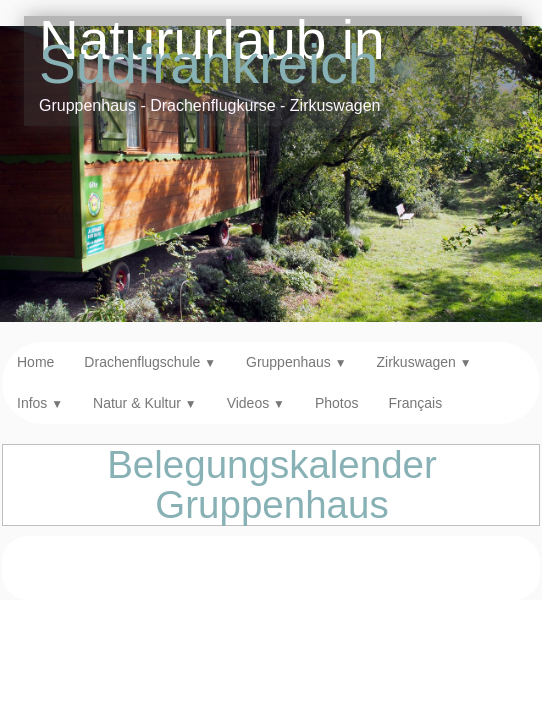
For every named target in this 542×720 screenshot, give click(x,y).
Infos (40, 403)
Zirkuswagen (424, 362)
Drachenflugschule (150, 362)
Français (415, 403)
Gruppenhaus (296, 362)
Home (35, 362)
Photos (337, 403)
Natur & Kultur (145, 403)
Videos (256, 403)
